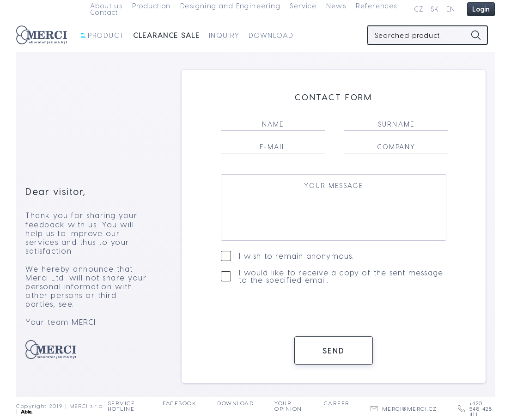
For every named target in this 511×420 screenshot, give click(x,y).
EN (451, 9)
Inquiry (224, 35)
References (377, 6)
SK (435, 9)
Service (303, 6)
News (336, 6)
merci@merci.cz (404, 409)
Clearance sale (166, 35)
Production (152, 6)
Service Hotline (122, 406)
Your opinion (288, 406)
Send (334, 355)
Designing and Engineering (230, 6)
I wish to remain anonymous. (296, 261)
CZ (419, 9)
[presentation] (334, 316)
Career (337, 403)
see (66, 309)
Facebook (179, 403)
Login (481, 9)
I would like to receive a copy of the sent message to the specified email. (341, 281)
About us (106, 6)
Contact (104, 12)
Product (103, 35)
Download (271, 35)
